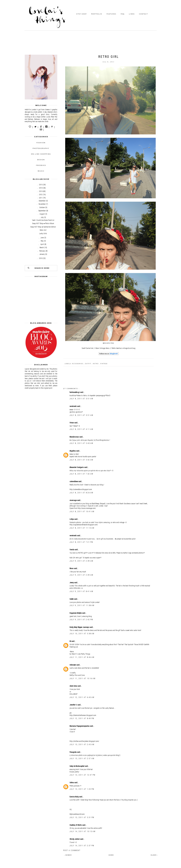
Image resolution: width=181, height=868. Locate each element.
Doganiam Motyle (76, 613)
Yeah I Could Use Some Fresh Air (43, 220)
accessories (78, 364)
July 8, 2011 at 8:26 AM (81, 493)
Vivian (72, 423)
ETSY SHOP (82, 14)
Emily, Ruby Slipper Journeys (80, 627)
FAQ (123, 14)
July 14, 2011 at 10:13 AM (83, 831)
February (42, 251)
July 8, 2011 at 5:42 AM (81, 460)
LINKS (132, 14)
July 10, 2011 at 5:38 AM (82, 634)
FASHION (41, 143)
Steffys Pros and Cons (77, 675)
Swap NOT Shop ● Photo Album (43, 223)
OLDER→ (154, 855)
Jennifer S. (73, 705)
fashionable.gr (75, 392)
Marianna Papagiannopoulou (80, 726)
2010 (41, 258)
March (42, 248)
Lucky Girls (43, 234)
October (42, 207)
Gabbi (72, 599)
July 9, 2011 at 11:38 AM (82, 605)
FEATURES (111, 14)
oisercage (73, 500)
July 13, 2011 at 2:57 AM (82, 759)
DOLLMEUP (73, 694)
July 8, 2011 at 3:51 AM (81, 399)
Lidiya (72, 519)
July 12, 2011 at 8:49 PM (82, 718)
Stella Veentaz (117, 348)
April (42, 244)
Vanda (72, 550)
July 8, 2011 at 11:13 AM (82, 528)
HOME (111, 855)
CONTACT (144, 14)
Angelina (73, 451)
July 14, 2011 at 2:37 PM (82, 846)
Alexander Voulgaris (77, 467)
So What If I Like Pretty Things (80, 654)
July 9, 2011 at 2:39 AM (81, 561)
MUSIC (41, 171)
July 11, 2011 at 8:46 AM (82, 657)
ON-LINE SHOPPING (41, 154)
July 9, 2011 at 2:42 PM (81, 620)
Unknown (73, 665)
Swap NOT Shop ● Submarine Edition (43, 227)
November (42, 204)
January (42, 254)
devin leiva (74, 686)
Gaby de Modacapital (77, 766)
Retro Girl (43, 230)
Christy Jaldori (75, 839)
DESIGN (41, 160)
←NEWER (68, 855)
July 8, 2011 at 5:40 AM (81, 443)
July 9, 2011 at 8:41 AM (81, 591)
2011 (41, 198)
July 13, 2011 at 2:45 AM (82, 745)
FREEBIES (41, 165)
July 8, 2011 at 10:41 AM (82, 512)
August (42, 214)
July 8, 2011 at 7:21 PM (81, 542)
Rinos (72, 568)
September (42, 211)
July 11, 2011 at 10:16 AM (83, 679)
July (42, 217)
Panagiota (73, 752)
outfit (88, 364)
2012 (41, 195)
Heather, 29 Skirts (76, 825)
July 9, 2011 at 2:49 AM (81, 575)
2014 (41, 188)
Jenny (72, 583)
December (42, 201)
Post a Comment (72, 850)
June (42, 238)
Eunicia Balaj (74, 797)
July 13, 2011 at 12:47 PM (82, 775)
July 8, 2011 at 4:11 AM (81, 429)
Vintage (104, 364)
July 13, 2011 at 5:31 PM (82, 817)
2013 (41, 191)
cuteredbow (74, 482)
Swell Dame (86, 348)
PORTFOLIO (97, 14)
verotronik (73, 406)
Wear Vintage (100, 348)
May (42, 241)
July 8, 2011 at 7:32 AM (81, 474)
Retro (96, 364)
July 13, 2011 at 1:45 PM (82, 789)
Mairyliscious (74, 437)
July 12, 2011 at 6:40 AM (82, 697)
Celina (72, 783)
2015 (41, 185)
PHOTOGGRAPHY (41, 148)
